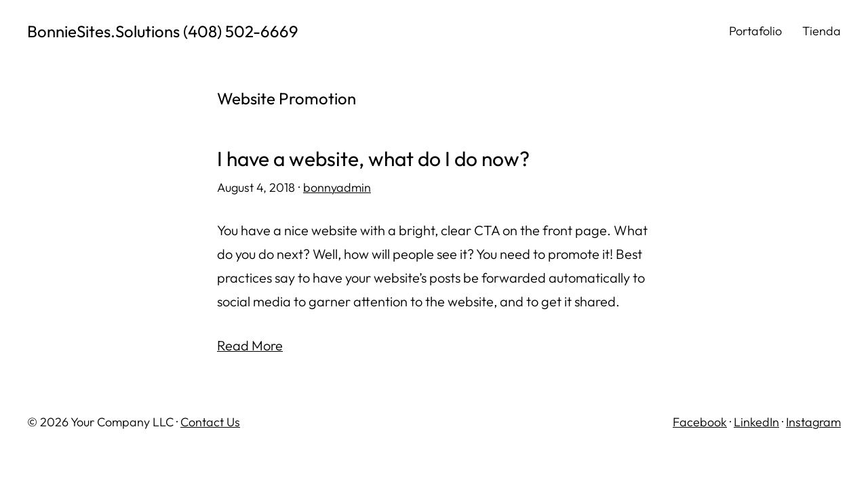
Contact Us (210, 422)
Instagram (813, 422)
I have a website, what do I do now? (373, 159)
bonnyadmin (337, 187)
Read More (250, 345)
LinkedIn (756, 422)
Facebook (700, 422)
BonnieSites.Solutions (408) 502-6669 (163, 31)
